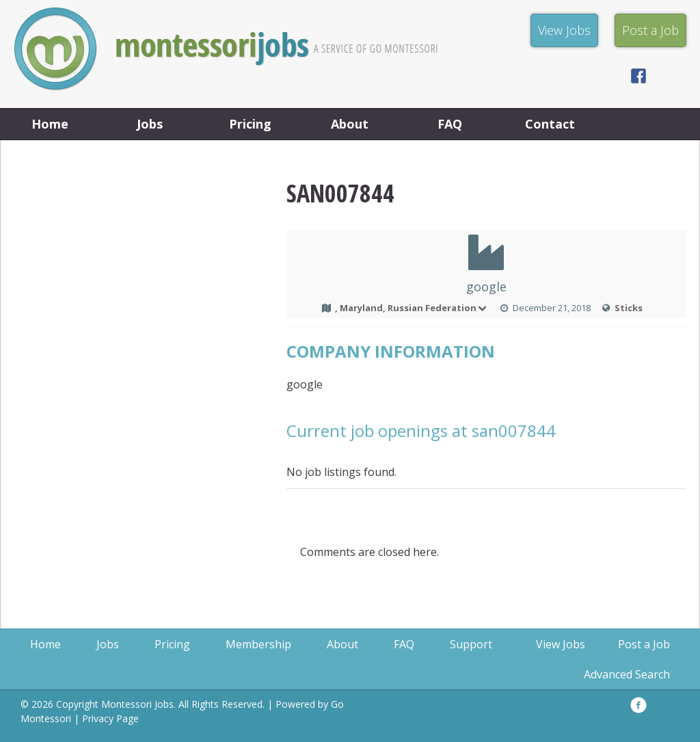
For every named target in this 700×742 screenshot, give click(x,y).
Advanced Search (627, 674)
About (350, 124)
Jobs (150, 124)
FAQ (450, 124)
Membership (258, 644)
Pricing (250, 124)
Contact (550, 124)
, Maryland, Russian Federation (412, 308)
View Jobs (561, 644)
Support (471, 644)
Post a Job (644, 644)
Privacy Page (110, 718)
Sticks (629, 308)
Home (50, 124)
